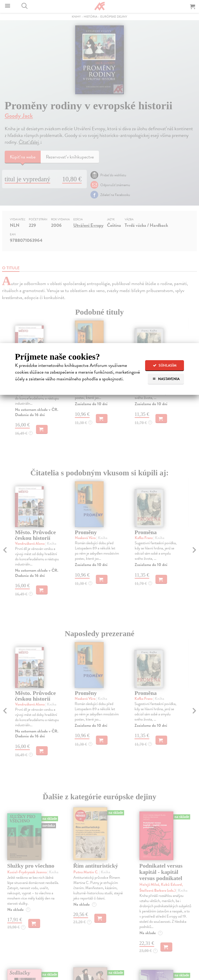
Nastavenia (166, 379)
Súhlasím (165, 365)
